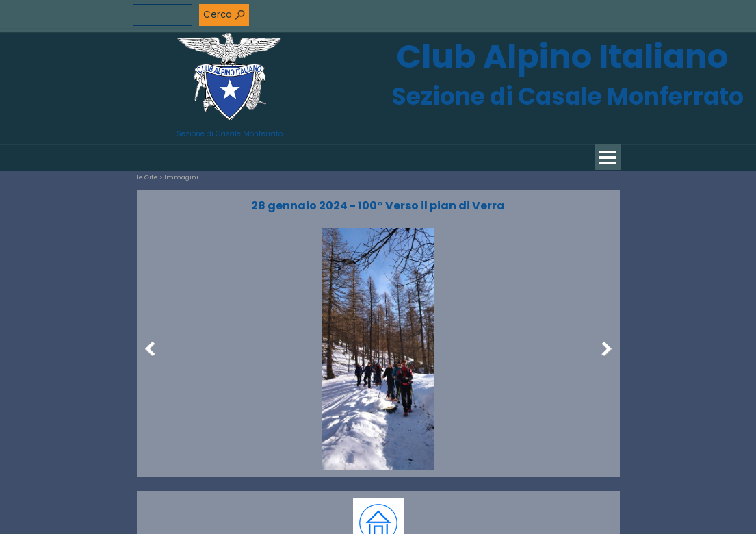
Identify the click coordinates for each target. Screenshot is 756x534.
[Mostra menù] (608, 157)
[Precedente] (153, 349)
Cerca (218, 15)
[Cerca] (162, 15)
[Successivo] (603, 349)
